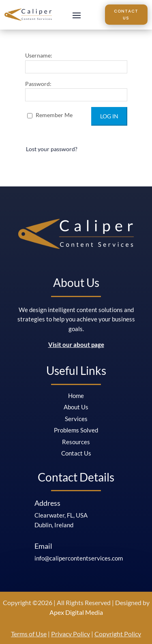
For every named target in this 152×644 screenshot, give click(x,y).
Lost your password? (52, 149)
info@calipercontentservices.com (79, 558)
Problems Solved (76, 430)
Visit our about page (76, 344)
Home (76, 396)
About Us (76, 407)
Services (76, 419)
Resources (76, 442)
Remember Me (50, 115)
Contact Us (126, 15)
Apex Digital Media (76, 612)
